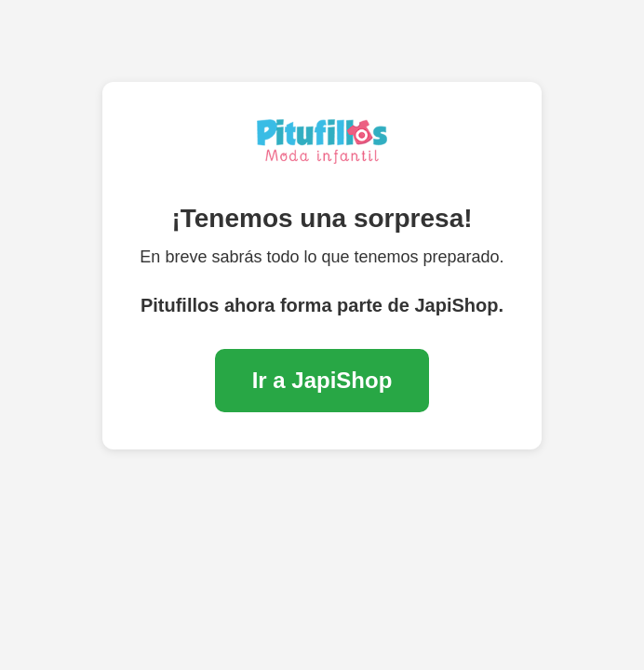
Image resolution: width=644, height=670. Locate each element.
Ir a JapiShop (322, 380)
